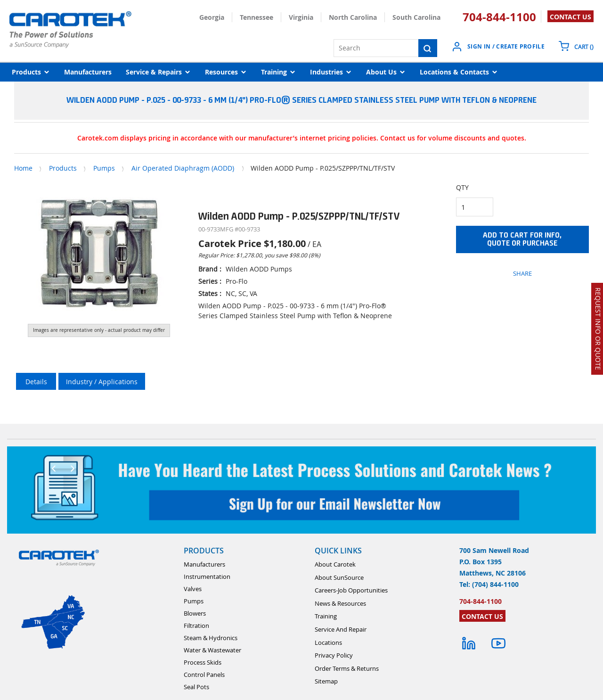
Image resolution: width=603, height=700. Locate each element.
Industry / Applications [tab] (102, 382)
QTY (462, 187)
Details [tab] (36, 382)
